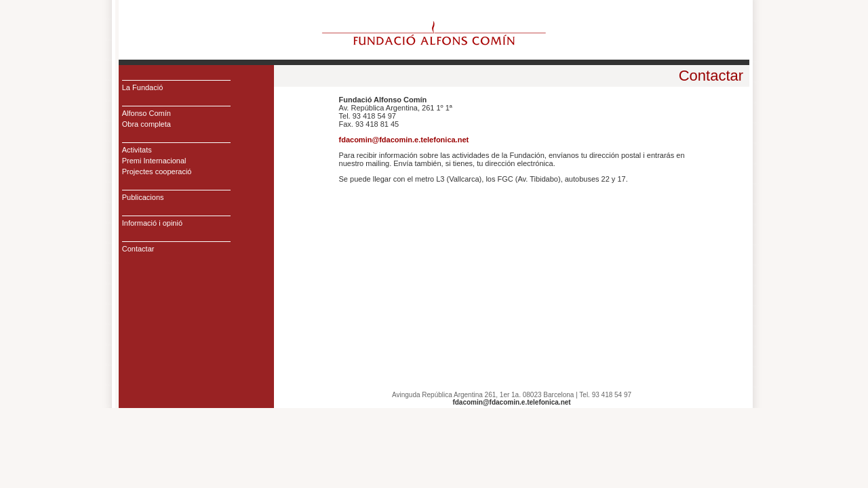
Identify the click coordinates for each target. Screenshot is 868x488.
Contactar (138, 249)
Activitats (137, 150)
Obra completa (146, 124)
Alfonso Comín (146, 113)
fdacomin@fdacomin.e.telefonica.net (404, 140)
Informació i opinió (152, 223)
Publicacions (143, 197)
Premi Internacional (154, 161)
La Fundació (143, 87)
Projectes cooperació (157, 171)
